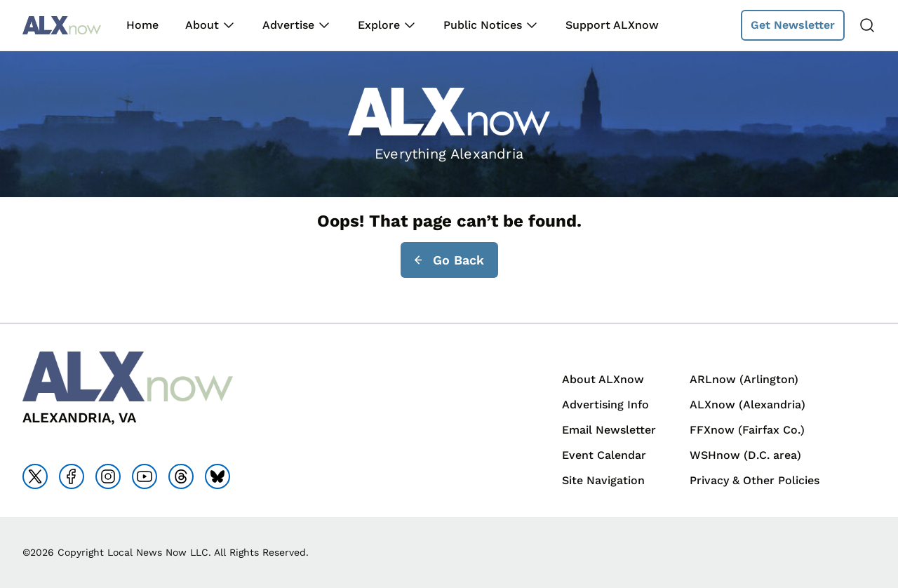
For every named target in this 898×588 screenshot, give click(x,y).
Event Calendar (604, 455)
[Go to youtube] (145, 476)
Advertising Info (605, 405)
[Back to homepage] (62, 26)
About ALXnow (603, 379)
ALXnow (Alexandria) (748, 405)
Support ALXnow (612, 25)
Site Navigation (603, 480)
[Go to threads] (181, 476)
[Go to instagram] (108, 476)
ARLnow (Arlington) (744, 379)
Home (142, 25)
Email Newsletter (609, 430)
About (202, 25)
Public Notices (483, 25)
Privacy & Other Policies (755, 480)
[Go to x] (35, 476)
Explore (379, 25)
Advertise (288, 25)
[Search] (867, 25)
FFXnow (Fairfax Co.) (747, 430)
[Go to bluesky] (217, 476)
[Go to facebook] (72, 476)
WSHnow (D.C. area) (745, 455)
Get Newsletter (793, 25)
